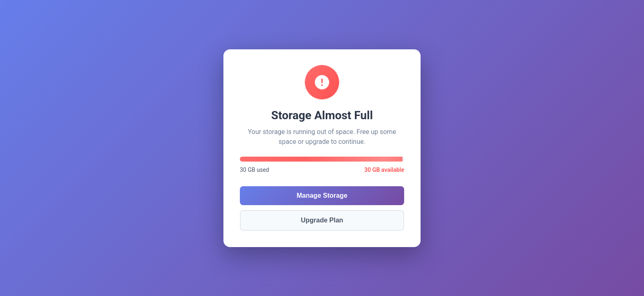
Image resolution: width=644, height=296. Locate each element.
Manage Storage (322, 195)
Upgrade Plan (322, 220)
